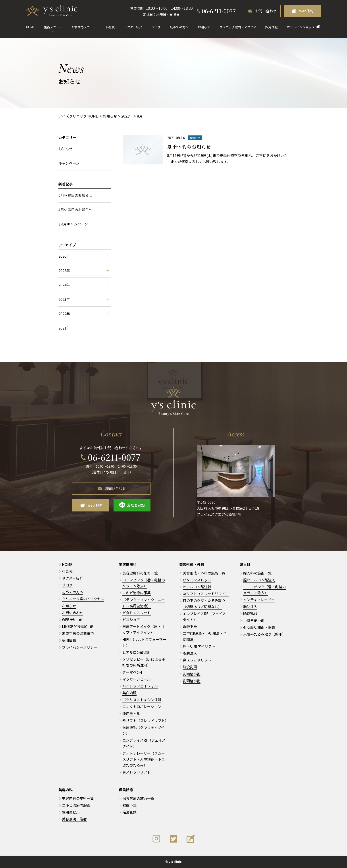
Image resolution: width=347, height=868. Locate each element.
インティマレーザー (259, 600)
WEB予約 (72, 619)
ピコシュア (131, 619)
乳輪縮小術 (192, 674)
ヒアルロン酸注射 (137, 652)
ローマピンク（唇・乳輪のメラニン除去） (264, 590)
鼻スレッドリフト (137, 772)
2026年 (84, 256)
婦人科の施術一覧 (257, 573)
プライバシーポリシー (80, 647)
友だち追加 (136, 505)
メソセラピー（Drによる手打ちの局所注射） (144, 662)
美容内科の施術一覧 (78, 798)
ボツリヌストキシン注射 (142, 700)
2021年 (84, 328)
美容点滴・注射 (74, 819)
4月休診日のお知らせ (75, 210)
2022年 (84, 314)
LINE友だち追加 (77, 626)
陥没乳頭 (190, 667)
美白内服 (129, 693)
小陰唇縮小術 (254, 620)
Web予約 (306, 11)
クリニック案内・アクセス (238, 27)
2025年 (84, 270)
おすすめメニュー (84, 27)
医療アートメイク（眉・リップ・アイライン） (144, 629)
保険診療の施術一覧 (138, 798)
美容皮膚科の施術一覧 (140, 573)
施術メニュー (53, 27)
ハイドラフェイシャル (140, 686)
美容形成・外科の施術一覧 (204, 573)
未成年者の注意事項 (78, 633)
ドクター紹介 (133, 27)
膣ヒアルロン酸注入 (259, 580)
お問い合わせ (266, 11)
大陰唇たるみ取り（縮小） (264, 634)
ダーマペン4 (132, 672)
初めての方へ (179, 27)
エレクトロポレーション (142, 706)
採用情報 (272, 27)
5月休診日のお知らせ (75, 195)
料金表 (110, 27)
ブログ (156, 27)
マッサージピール (137, 679)
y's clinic (175, 862)
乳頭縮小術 (192, 681)
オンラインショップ (301, 27)
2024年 (84, 285)
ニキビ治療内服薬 (137, 593)
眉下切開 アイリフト (199, 646)
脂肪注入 (190, 653)
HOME (30, 27)
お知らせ (204, 27)
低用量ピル (131, 714)
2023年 (84, 299)
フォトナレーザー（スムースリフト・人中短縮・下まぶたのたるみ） (144, 759)
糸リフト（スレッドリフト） (145, 720)
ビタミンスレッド (137, 613)
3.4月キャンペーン (73, 224)
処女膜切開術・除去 (259, 627)
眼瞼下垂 (190, 626)
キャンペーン (69, 163)
